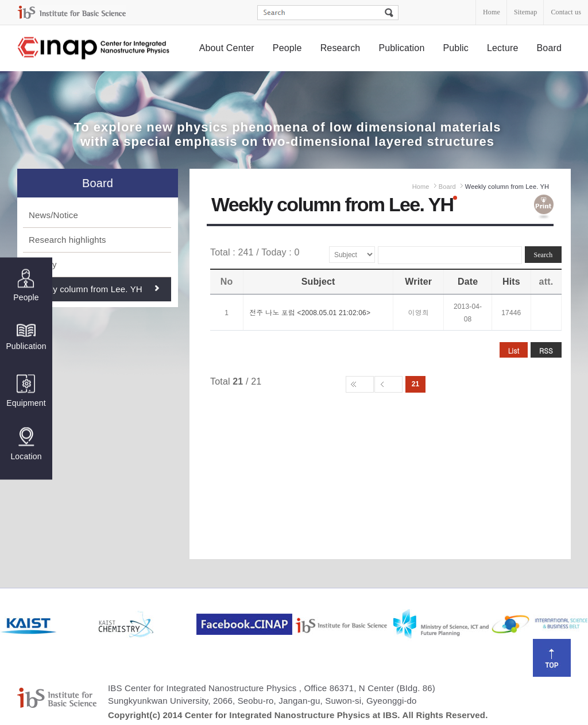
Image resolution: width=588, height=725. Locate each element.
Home (492, 12)
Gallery (43, 264)
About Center (227, 48)
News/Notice (53, 215)
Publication (401, 48)
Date (468, 282)
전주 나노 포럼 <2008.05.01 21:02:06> (310, 313)
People (287, 48)
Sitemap (525, 12)
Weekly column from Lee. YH (86, 289)
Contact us (566, 12)
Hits (511, 282)
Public (456, 48)
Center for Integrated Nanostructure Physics (94, 49)
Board (550, 48)
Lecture (503, 48)
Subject (318, 282)
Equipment (26, 391)
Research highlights (67, 240)
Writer (418, 282)
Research (341, 48)
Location (26, 444)
